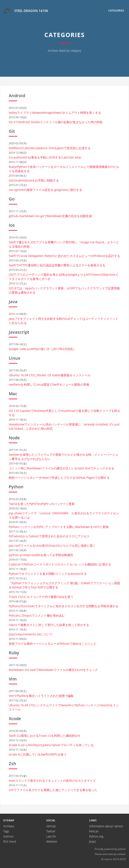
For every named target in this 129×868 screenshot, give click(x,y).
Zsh (12, 763)
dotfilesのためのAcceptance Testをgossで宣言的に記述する (50, 148)
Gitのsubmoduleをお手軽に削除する (34, 180)
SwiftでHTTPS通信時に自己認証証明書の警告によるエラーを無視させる (57, 265)
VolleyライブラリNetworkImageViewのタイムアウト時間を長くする (55, 113)
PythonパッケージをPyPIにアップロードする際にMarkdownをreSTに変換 (59, 527)
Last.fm (51, 836)
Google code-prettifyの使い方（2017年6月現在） (42, 349)
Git (12, 131)
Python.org (96, 836)
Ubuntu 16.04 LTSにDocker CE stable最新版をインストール (50, 375)
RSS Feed (9, 841)
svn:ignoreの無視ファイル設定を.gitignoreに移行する (45, 190)
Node (14, 438)
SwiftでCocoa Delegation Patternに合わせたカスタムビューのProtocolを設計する (64, 256)
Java (13, 302)
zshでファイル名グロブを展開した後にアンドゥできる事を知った (53, 790)
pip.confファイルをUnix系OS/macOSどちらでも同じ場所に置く (52, 546)
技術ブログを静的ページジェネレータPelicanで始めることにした (53, 644)
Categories (116, 11)
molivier (121, 854)
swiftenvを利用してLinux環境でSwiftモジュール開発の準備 (49, 384)
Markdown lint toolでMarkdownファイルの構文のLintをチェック (53, 670)
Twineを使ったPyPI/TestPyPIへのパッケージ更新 (42, 504)
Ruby (14, 653)
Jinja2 (93, 841)
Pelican (94, 831)
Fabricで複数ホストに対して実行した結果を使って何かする (49, 625)
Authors (8, 836)
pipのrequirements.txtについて (31, 634)
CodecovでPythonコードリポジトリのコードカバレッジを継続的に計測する (60, 564)
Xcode (15, 719)
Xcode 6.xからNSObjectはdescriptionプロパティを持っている (51, 745)
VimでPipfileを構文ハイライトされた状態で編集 (41, 696)
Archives (9, 826)
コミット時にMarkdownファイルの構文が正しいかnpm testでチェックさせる (62, 468)
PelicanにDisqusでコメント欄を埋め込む (37, 615)
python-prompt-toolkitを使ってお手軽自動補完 (41, 555)
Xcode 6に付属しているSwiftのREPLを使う (38, 754)
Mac (13, 394)
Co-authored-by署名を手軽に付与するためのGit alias (45, 157)
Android (17, 96)
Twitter (51, 831)
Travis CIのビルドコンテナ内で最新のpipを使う (41, 597)
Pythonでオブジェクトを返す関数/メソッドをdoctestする (48, 574)
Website (52, 841)
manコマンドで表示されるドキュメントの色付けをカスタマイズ (52, 781)
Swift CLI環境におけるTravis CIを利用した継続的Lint (44, 736)
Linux (14, 358)
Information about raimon (106, 826)
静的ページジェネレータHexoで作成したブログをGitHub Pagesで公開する (59, 478)
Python (16, 487)
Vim (13, 679)
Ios (12, 225)
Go (12, 199)
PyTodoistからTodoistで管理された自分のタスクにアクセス (49, 536)
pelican (122, 849)
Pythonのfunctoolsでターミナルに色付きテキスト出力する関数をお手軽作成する (64, 606)
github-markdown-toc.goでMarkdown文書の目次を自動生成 (50, 216)
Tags (6, 831)
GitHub (51, 826)
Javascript (19, 332)
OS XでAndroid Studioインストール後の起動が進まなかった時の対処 (56, 122)
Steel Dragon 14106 (26, 11)
